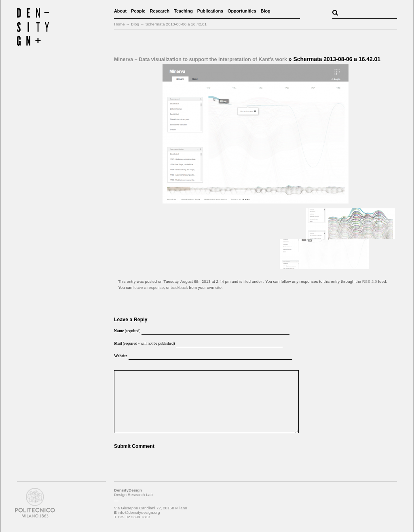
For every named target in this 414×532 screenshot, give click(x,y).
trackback (179, 287)
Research (160, 11)
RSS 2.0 (370, 281)
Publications (210, 11)
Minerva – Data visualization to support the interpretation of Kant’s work (201, 59)
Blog (266, 11)
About (120, 11)
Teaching (183, 11)
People (138, 11)
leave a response (149, 287)
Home (119, 24)
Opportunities (242, 11)
